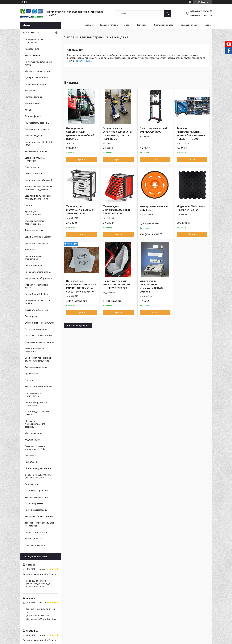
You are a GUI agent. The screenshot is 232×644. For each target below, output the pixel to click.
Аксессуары (31, 456)
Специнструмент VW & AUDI (38, 180)
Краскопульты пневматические (33, 213)
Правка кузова (32, 374)
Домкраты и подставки (36, 78)
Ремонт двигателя (34, 174)
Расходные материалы (36, 367)
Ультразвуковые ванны (36, 497)
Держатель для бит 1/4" (38, 616)
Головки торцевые (34, 503)
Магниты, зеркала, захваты (38, 71)
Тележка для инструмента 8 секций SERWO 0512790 (80, 210)
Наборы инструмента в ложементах (36, 404)
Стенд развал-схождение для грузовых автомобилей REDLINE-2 (80, 133)
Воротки (29, 205)
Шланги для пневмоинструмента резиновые (35, 424)
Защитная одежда (34, 136)
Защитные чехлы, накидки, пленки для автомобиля (38, 197)
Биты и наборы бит (34, 539)
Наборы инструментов (36, 532)
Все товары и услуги (77, 325)
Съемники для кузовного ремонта (37, 413)
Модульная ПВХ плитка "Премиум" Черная (191, 208)
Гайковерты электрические (38, 272)
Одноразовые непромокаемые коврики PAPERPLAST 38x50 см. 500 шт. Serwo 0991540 (81, 286)
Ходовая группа (33, 440)
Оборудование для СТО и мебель (37, 302)
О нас (126, 25)
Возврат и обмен (189, 25)
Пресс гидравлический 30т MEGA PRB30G (154, 130)
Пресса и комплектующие (37, 129)
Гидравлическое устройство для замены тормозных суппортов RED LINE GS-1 (117, 133)
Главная (89, 25)
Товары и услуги (108, 25)
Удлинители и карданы (36, 151)
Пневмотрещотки (33, 265)
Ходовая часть (32, 49)
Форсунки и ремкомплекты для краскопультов (38, 476)
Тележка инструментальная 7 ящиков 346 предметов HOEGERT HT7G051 (191, 133)
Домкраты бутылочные (36, 310)
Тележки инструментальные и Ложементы (40, 524)
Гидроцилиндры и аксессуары (40, 342)
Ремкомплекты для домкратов (34, 350)
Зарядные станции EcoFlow (38, 237)
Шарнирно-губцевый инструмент (35, 159)
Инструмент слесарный (36, 243)
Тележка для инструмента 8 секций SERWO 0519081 (116, 210)
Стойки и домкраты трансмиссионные (34, 222)
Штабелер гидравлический (38, 468)
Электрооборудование (36, 329)
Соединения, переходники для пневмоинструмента (38, 359)
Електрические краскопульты (39, 323)
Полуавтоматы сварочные (38, 123)
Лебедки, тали (32, 484)
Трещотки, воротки (34, 230)
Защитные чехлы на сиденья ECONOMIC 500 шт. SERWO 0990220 (117, 285)
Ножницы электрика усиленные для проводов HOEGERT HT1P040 (39, 584)
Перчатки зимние (83, 61)
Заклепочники (32, 167)
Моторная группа (33, 97)
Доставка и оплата (164, 25)
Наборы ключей (33, 103)
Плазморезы (31, 316)
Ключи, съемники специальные (33, 258)
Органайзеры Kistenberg (37, 294)
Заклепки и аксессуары (36, 545)
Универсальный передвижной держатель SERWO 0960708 (151, 286)
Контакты (142, 25)
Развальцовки (32, 462)
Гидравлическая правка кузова (37, 286)
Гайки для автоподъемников (39, 336)
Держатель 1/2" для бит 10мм (41, 619)
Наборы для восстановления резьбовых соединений (39, 188)
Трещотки (30, 250)
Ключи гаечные (32, 55)
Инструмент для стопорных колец (38, 63)
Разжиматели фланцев (36, 491)
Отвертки (29, 380)
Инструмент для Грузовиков (39, 278)
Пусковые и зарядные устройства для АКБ (36, 448)
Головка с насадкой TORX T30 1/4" (41, 610)
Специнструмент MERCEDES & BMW (40, 144)
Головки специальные (36, 84)
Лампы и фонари (33, 116)
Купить (81, 159)
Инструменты (31, 91)
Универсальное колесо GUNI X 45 (154, 208)
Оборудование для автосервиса (34, 41)
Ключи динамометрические (39, 387)
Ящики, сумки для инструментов (33, 394)
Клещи (28, 110)
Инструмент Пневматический (39, 516)
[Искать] (167, 14)
